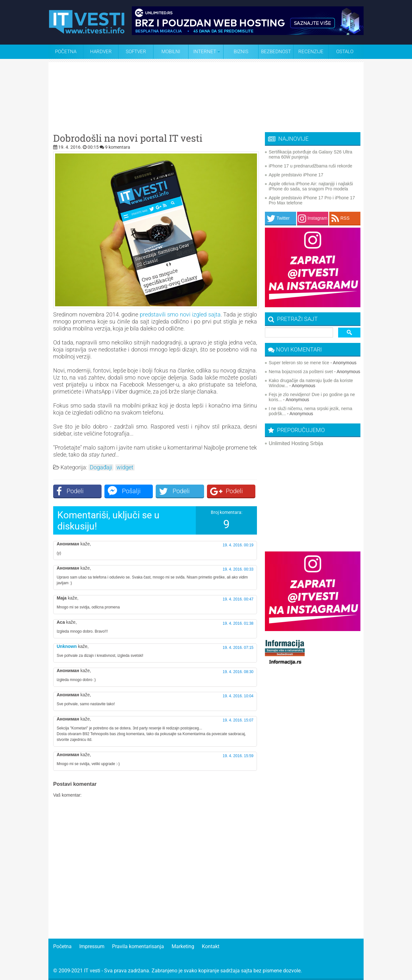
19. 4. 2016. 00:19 (238, 545)
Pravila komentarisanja (138, 946)
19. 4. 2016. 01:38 (238, 623)
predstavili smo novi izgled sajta (180, 314)
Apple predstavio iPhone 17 (296, 175)
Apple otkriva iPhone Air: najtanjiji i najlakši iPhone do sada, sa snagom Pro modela (311, 186)
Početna (66, 52)
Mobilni (171, 52)
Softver (136, 52)
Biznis (241, 52)
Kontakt (211, 946)
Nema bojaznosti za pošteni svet (301, 372)
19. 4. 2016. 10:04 (238, 696)
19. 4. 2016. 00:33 (238, 569)
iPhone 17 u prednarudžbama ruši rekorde (310, 166)
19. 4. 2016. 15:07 (238, 720)
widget (125, 467)
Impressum (92, 946)
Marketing (183, 946)
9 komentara (118, 147)
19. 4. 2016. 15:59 (238, 756)
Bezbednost (276, 52)
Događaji (101, 467)
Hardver (101, 52)
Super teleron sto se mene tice (299, 363)
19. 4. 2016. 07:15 (238, 648)
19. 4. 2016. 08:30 (238, 672)
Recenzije (311, 52)
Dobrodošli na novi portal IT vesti (128, 138)
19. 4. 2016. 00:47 (238, 599)
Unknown (67, 646)
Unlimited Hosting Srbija (296, 443)
